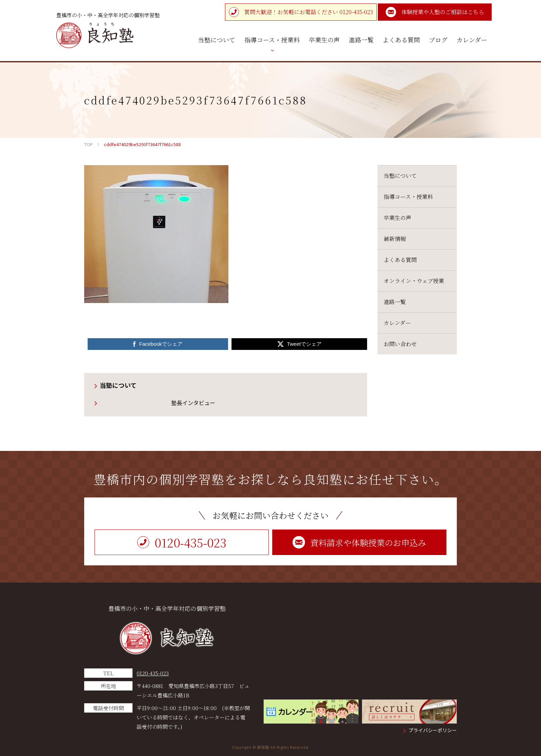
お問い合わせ (400, 344)
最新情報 (395, 239)
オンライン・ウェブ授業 (414, 281)
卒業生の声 (397, 218)
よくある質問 (400, 260)
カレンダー (397, 323)
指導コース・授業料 (408, 197)
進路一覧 (395, 302)
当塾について (118, 385)
